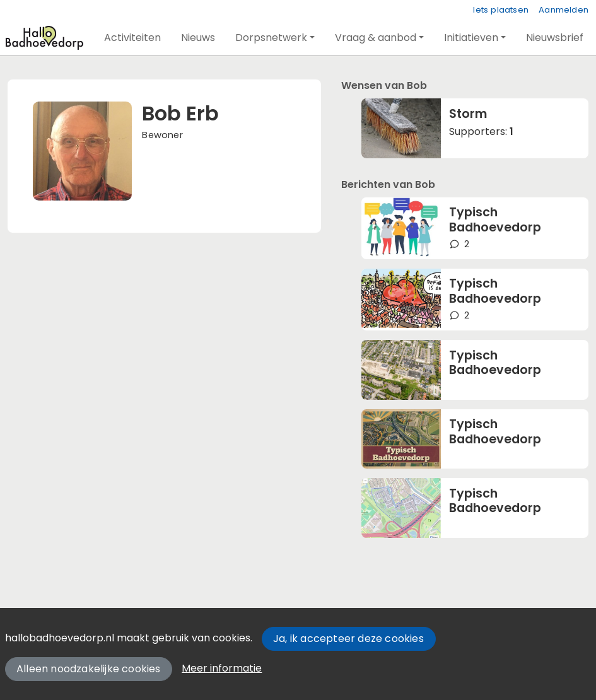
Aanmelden (564, 10)
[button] (132, 38)
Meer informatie (222, 668)
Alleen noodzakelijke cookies (89, 669)
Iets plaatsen (501, 10)
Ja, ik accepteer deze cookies (348, 639)
